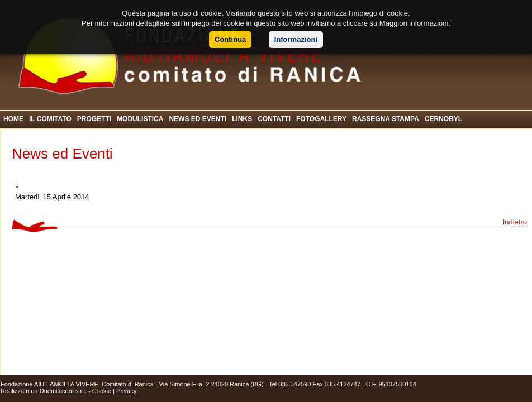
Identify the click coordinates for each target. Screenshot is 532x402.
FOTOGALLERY (321, 119)
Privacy (126, 391)
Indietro (515, 222)
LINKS (242, 119)
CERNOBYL (443, 119)
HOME (13, 119)
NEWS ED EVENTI (198, 119)
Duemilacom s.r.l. (63, 391)
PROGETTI (94, 119)
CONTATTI (274, 119)
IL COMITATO (50, 119)
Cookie (102, 391)
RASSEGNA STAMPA (386, 119)
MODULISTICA (140, 119)
